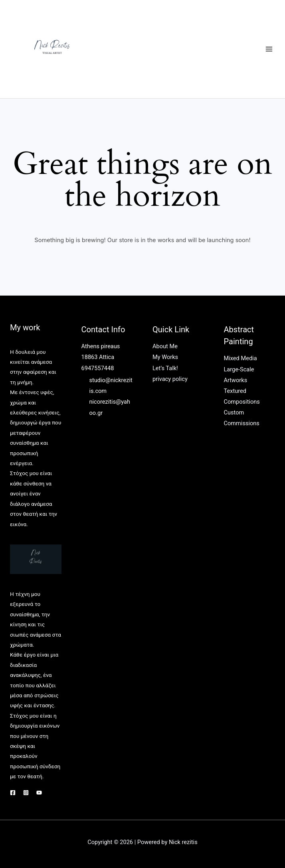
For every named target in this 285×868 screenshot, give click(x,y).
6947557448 (98, 368)
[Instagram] (26, 793)
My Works (165, 357)
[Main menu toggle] (269, 49)
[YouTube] (39, 793)
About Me (165, 346)
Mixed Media (240, 358)
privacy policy (170, 379)
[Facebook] (13, 793)
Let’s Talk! (165, 368)
